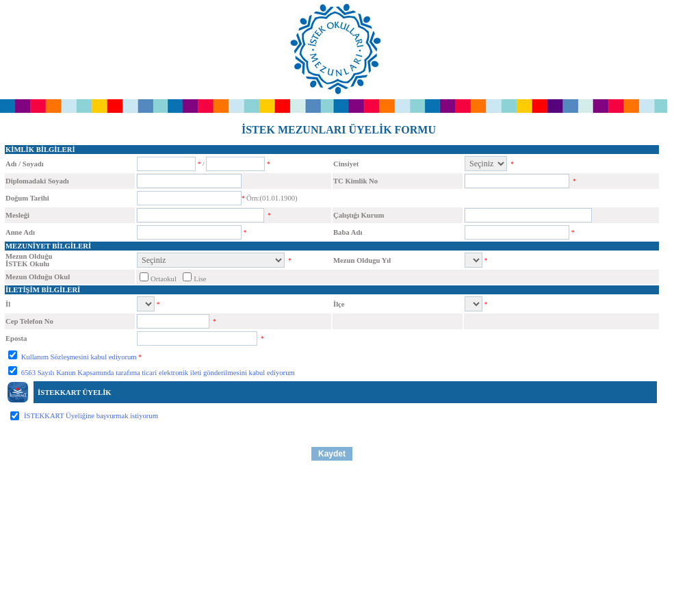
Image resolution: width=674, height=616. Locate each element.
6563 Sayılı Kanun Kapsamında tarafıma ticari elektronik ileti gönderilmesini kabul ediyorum (157, 373)
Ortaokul (164, 279)
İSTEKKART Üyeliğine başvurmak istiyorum (91, 416)
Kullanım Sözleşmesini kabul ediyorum (78, 357)
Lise (200, 279)
